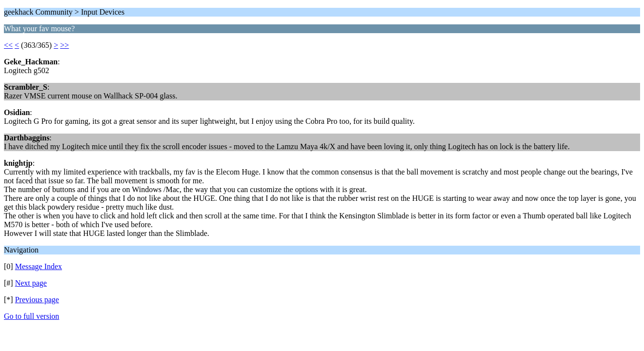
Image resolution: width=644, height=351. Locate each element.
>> (64, 45)
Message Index (39, 266)
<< (8, 45)
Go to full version (31, 316)
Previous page (37, 300)
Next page (31, 283)
